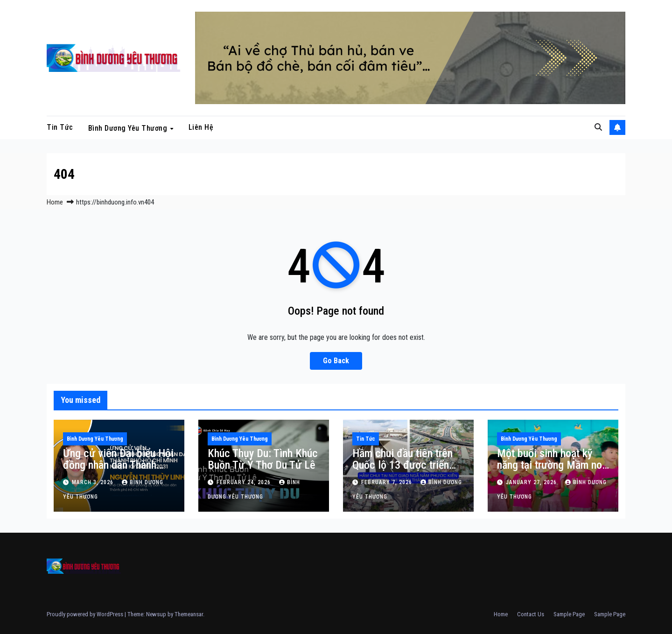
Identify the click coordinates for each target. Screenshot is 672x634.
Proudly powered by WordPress (86, 614)
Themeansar (189, 614)
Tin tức (60, 127)
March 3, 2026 (94, 482)
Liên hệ (201, 127)
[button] (598, 127)
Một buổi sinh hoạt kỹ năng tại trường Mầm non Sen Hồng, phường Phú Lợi (552, 471)
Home (55, 202)
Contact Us (531, 614)
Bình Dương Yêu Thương (129, 128)
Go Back (336, 361)
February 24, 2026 (245, 482)
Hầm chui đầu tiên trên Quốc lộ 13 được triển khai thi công (402, 465)
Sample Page (569, 614)
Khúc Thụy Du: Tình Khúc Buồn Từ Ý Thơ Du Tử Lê (263, 459)
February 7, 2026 (388, 482)
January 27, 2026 (532, 482)
